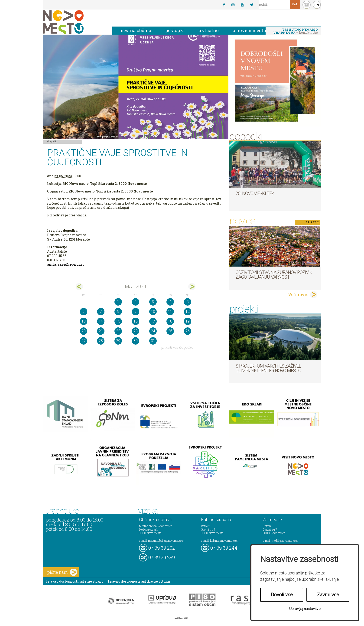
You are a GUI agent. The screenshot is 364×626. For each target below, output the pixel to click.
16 (136, 321)
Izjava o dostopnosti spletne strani (75, 581)
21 (101, 331)
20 (84, 331)
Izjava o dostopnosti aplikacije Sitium (139, 581)
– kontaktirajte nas (296, 31)
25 (170, 331)
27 (84, 341)
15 (118, 321)
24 (153, 331)
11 (170, 311)
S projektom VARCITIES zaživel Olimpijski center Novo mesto (268, 368)
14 (101, 321)
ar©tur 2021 (182, 618)
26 (188, 331)
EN (317, 5)
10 (153, 311)
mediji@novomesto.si (285, 541)
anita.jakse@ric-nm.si (65, 264)
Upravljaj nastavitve (305, 609)
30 (136, 341)
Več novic (298, 294)
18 (170, 321)
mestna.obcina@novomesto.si (166, 541)
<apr (79, 287)
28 (101, 341)
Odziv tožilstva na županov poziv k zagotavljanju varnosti (274, 275)
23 (136, 331)
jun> (192, 287)
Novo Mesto (74, 22)
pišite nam (62, 572)
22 (118, 331)
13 (84, 321)
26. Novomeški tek (255, 193)
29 (118, 341)
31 (153, 341)
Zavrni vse (328, 595)
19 (188, 321)
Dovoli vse (282, 595)
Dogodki (52, 141)
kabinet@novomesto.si (224, 541)
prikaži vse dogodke (177, 347)
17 (153, 321)
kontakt (307, 5)
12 (188, 311)
